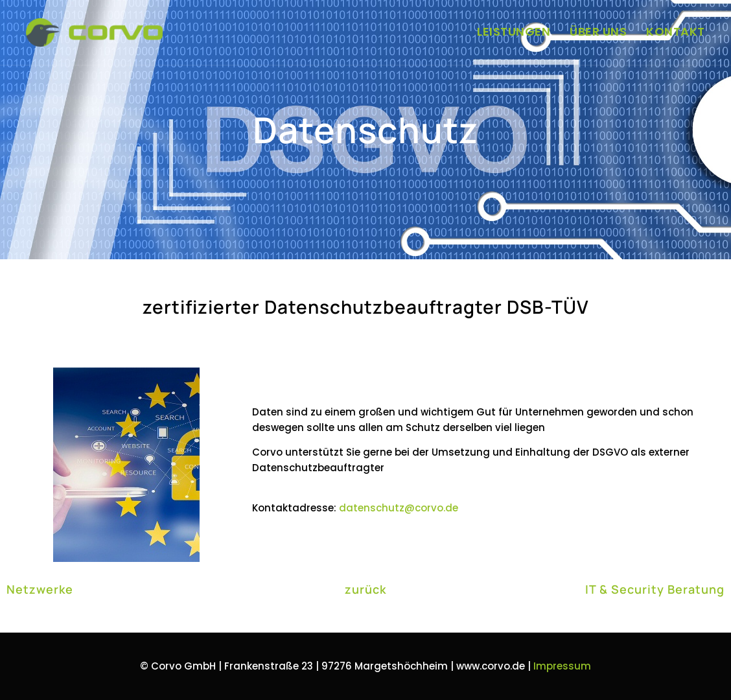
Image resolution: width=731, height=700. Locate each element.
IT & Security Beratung (655, 589)
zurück (365, 589)
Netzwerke (40, 589)
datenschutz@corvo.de (399, 508)
